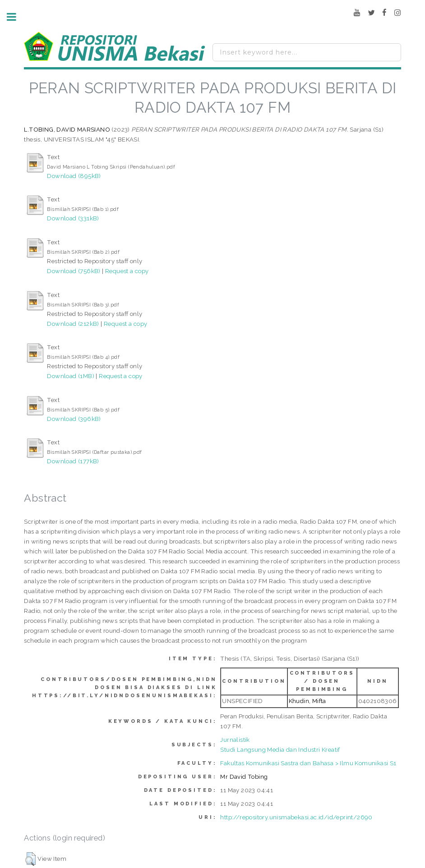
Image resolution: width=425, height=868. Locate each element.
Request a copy (127, 271)
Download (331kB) (73, 218)
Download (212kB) (73, 324)
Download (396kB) (74, 419)
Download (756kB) (74, 271)
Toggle (16, 17)
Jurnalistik (235, 740)
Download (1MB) (71, 376)
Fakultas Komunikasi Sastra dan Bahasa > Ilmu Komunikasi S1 (308, 763)
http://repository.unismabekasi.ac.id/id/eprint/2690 (296, 817)
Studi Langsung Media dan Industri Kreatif (280, 749)
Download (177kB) (73, 461)
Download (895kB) (74, 176)
